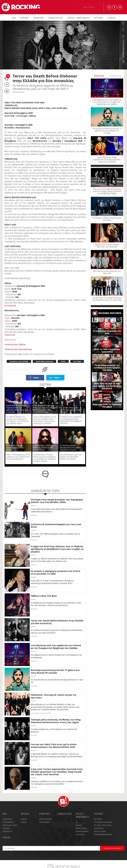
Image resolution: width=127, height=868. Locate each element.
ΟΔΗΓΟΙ (79, 825)
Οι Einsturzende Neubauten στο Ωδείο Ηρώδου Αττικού (70, 448)
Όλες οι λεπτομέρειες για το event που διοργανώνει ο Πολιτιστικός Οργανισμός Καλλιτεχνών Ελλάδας (45, 420)
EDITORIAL (98, 819)
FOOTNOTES (99, 828)
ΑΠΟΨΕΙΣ (99, 18)
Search (109, 7)
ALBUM (24, 819)
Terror (63, 361)
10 (77, 822)
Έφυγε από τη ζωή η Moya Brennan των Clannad (107, 246)
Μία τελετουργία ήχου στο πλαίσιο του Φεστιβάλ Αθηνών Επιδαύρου (71, 457)
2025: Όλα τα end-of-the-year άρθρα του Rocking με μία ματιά (107, 386)
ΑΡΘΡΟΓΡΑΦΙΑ (81, 828)
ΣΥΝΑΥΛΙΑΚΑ (7, 819)
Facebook (114, 7)
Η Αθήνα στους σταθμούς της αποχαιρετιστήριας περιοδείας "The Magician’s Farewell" (71, 420)
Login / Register (89, 7)
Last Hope (77, 361)
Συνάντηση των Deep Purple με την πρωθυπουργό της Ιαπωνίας (107, 299)
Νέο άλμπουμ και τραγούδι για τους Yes (107, 272)
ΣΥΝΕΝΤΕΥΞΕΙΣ (56, 18)
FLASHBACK (80, 835)
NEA (5, 814)
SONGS (24, 822)
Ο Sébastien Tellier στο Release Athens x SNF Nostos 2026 (44, 448)
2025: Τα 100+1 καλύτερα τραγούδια (107, 350)
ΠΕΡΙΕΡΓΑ (6, 828)
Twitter (120, 7)
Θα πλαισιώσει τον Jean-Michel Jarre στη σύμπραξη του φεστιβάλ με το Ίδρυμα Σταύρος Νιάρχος (45, 458)
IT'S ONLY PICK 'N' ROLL (103, 825)
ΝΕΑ (14, 18)
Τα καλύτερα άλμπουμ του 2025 (107, 332)
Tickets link (10, 335)
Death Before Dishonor (44, 361)
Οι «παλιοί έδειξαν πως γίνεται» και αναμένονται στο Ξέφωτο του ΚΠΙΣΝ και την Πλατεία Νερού (17, 420)
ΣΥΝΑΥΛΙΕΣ (39, 18)
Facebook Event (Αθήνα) (15, 344)
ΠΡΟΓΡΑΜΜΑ (44, 822)
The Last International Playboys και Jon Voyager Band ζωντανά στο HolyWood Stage (45, 409)
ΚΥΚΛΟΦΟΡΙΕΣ (8, 822)
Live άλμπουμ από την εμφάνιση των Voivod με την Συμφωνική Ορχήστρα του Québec (107, 102)
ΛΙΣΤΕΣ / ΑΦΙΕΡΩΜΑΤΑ (78, 18)
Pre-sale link (10, 306)
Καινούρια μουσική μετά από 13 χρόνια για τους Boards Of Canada (107, 131)
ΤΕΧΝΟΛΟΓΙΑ (7, 831)
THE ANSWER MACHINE (103, 835)
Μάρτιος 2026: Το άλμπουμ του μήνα (107, 405)
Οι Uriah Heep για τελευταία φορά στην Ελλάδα (70, 410)
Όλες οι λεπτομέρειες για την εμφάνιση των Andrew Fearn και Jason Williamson (18, 457)
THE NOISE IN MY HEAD (103, 822)
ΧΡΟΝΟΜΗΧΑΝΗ (82, 831)
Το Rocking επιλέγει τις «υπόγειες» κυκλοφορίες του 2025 (107, 368)
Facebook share (7, 85)
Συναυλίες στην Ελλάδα (19, 361)
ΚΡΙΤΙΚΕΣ (25, 18)
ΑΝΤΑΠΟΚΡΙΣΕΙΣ (45, 819)
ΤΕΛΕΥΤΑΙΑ (99, 76)
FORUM (111, 18)
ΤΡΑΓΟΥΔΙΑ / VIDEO (10, 825)
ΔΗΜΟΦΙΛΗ (115, 76)
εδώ (20, 354)
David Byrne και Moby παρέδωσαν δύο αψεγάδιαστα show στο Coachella (17, 409)
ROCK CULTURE (100, 831)
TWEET (57, 378)
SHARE (36, 378)
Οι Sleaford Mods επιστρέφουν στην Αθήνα (15, 448)
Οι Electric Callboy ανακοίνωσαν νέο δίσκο (107, 219)
